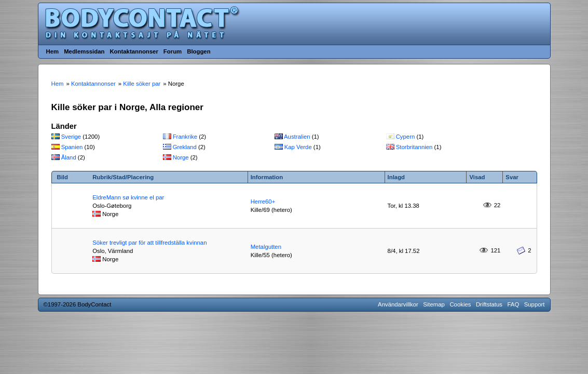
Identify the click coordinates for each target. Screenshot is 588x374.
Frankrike (185, 137)
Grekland (185, 147)
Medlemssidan (84, 51)
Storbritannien (414, 147)
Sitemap (434, 304)
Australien (297, 137)
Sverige (71, 137)
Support (535, 304)
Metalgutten (266, 247)
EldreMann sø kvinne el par (128, 197)
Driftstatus (489, 304)
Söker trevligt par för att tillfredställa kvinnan (149, 243)
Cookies (460, 304)
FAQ (514, 304)
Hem (53, 51)
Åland (69, 157)
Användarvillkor (398, 304)
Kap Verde (298, 147)
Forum (173, 51)
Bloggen (199, 51)
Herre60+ (263, 202)
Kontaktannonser (134, 51)
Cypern (406, 137)
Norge (181, 157)
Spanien (72, 147)
